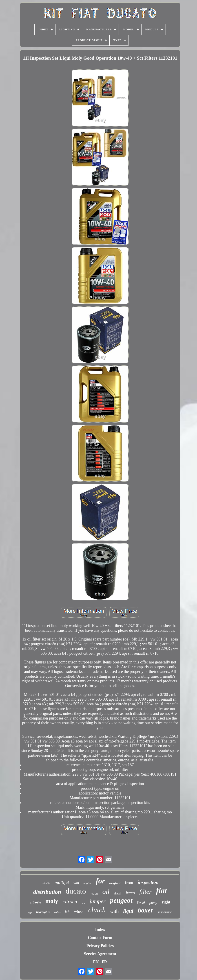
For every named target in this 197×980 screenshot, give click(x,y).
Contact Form (100, 938)
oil (106, 891)
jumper (98, 901)
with (115, 911)
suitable (46, 883)
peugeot (121, 900)
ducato (76, 891)
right (166, 902)
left (67, 912)
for (100, 881)
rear (30, 913)
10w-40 (94, 894)
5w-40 (141, 903)
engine (87, 883)
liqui (128, 911)
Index (100, 930)
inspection (148, 882)
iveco (130, 893)
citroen (70, 902)
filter (145, 892)
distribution (47, 892)
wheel (79, 912)
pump (153, 902)
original (115, 883)
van (76, 883)
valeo (57, 912)
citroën (35, 902)
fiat (162, 891)
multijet (62, 882)
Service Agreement (100, 954)
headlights (43, 912)
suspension (165, 912)
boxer (146, 910)
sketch (118, 894)
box (83, 903)
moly (52, 901)
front (129, 883)
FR (104, 962)
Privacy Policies (100, 946)
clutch (97, 910)
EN (96, 962)
